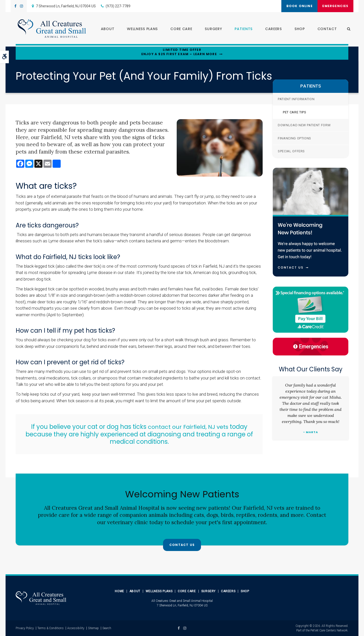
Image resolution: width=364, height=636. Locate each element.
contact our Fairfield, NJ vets (189, 427)
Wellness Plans (141, 29)
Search (107, 628)
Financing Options (294, 138)
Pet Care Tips (294, 112)
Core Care (179, 29)
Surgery (212, 29)
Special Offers (291, 151)
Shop (298, 29)
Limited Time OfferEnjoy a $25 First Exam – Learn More (179, 52)
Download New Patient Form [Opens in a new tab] (304, 125)
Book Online (295, 6)
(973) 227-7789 (118, 6)
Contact (325, 29)
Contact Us (182, 545)
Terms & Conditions (51, 628)
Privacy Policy (25, 628)
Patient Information (296, 99)
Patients (242, 29)
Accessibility (76, 628)
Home (119, 591)
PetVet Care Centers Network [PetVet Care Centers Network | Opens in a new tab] (329, 630)
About (106, 29)
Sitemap (93, 628)
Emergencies (334, 6)
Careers (271, 29)
